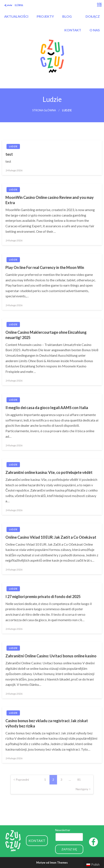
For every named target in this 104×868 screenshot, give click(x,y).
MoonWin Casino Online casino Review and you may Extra (50, 200)
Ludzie (13, 146)
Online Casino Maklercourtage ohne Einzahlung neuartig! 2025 (46, 335)
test (9, 154)
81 (79, 780)
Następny (82, 789)
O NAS (95, 30)
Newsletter (63, 830)
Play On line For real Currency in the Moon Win (45, 267)
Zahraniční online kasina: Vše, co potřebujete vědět (49, 472)
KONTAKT (73, 30)
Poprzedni (22, 780)
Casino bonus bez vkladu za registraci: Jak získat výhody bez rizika (47, 723)
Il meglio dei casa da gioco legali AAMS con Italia (47, 408)
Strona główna (44, 110)
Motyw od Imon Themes (52, 863)
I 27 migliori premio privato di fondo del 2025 (43, 597)
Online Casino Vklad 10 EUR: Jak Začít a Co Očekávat (51, 537)
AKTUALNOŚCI (16, 16)
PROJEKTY (45, 16)
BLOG (67, 16)
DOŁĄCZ (93, 16)
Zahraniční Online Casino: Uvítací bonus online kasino (51, 656)
